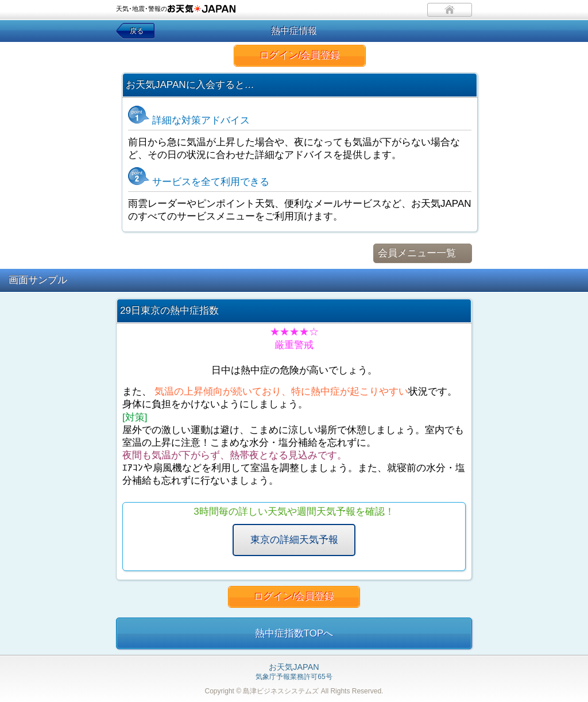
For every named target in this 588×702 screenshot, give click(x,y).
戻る (137, 31)
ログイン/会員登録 (300, 55)
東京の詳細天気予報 (294, 540)
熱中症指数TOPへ (294, 633)
